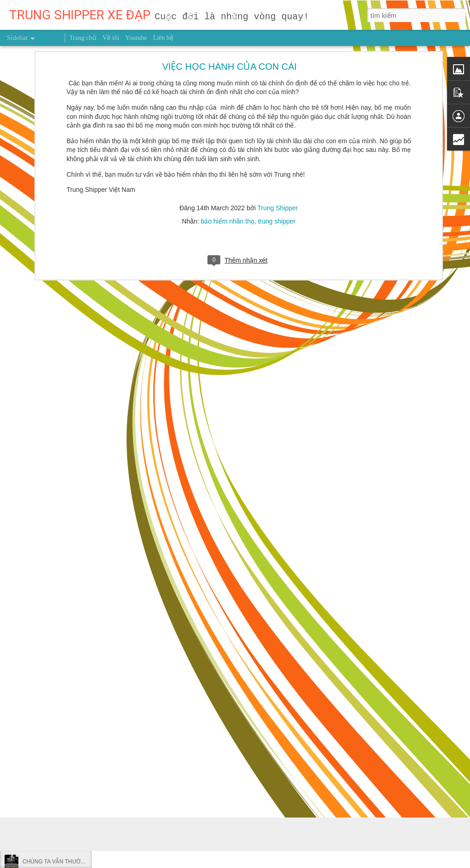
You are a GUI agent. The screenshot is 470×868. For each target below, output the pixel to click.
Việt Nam (389, 677)
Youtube (136, 38)
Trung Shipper (278, 97)
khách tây (176, 677)
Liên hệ (163, 38)
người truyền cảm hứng (227, 677)
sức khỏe (277, 677)
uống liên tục (354, 677)
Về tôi (111, 38)
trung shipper (277, 110)
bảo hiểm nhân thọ (228, 110)
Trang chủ (83, 38)
